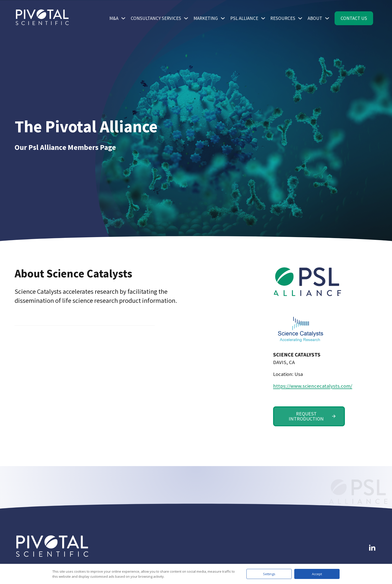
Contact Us (354, 18)
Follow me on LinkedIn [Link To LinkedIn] (367, 533)
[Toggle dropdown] (123, 18)
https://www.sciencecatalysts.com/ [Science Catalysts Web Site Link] (309, 386)
